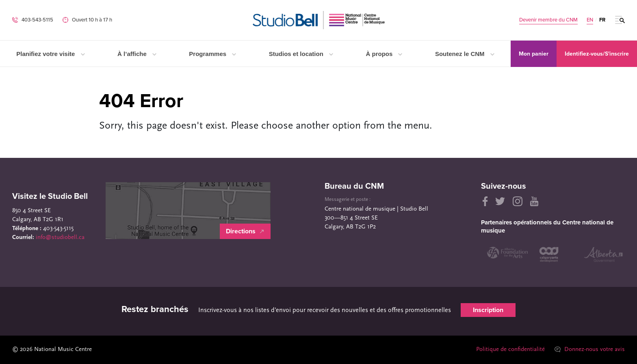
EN (590, 20)
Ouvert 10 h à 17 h (92, 20)
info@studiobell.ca (60, 238)
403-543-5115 (37, 20)
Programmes (212, 54)
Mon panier (534, 54)
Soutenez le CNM (465, 54)
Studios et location (301, 54)
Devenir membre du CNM (548, 20)
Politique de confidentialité (510, 350)
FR (602, 20)
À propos (384, 54)
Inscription (488, 310)
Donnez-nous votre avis (590, 350)
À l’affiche (137, 54)
